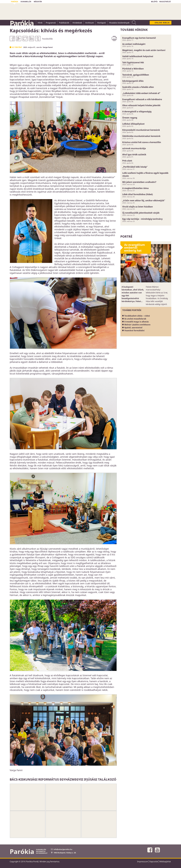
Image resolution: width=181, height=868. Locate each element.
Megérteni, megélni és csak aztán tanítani (144, 50)
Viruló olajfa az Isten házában (138, 207)
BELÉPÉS (154, 2)
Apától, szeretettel (133, 327)
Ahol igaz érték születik (134, 155)
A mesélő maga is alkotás (136, 322)
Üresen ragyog (130, 118)
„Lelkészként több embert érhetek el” (141, 93)
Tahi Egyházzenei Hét (133, 62)
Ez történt (17, 47)
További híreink (134, 30)
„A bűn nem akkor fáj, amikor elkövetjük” (144, 200)
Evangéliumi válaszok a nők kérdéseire (142, 99)
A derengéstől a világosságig (137, 112)
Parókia (22, 23)
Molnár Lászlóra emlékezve (137, 325)
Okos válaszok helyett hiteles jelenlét (141, 105)
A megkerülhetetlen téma (135, 188)
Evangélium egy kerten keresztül (139, 38)
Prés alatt (127, 161)
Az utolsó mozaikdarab (135, 319)
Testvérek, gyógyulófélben (136, 75)
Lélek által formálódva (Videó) (138, 194)
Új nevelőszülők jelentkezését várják (141, 213)
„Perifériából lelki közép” (135, 167)
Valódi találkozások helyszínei (138, 56)
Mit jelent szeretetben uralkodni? (139, 182)
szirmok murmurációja (134, 148)
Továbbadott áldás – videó (137, 316)
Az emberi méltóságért (134, 44)
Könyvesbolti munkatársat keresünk (141, 130)
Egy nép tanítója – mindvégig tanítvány (142, 219)
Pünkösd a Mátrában (133, 69)
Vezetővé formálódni (134, 330)
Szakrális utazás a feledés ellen (138, 87)
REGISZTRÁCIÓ (165, 2)
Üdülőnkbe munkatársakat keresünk (141, 136)
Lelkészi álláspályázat (133, 124)
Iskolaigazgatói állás (133, 81)
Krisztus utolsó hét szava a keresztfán (142, 142)
